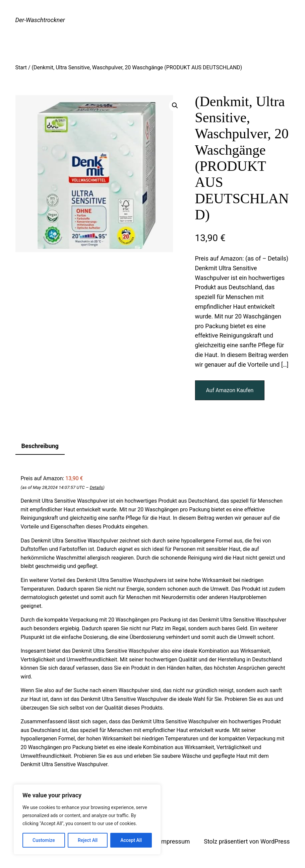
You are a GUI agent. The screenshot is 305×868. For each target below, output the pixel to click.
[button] (175, 105)
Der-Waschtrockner (40, 20)
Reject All (88, 840)
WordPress (275, 841)
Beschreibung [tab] (40, 446)
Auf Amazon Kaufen (230, 390)
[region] (87, 819)
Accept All (131, 840)
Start (21, 67)
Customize (44, 840)
